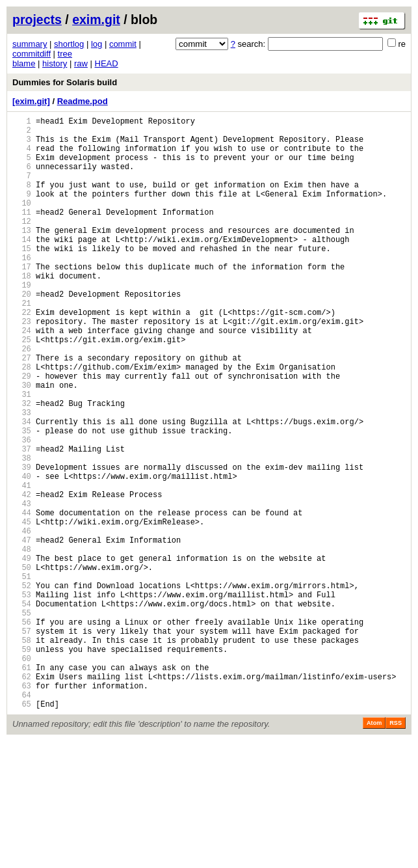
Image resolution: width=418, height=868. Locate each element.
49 (22, 654)
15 (22, 278)
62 (22, 797)
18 (22, 311)
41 (22, 565)
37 (22, 521)
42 (22, 576)
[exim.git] (31, 101)
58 (22, 753)
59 (22, 764)
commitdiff (32, 54)
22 (22, 355)
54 (22, 709)
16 (22, 289)
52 (22, 687)
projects (37, 20)
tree (65, 54)
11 (22, 233)
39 (22, 543)
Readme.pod (83, 101)
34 (22, 488)
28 (22, 421)
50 (22, 665)
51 (22, 676)
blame (24, 63)
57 (22, 742)
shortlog (69, 44)
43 (22, 587)
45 (22, 609)
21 (22, 344)
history (55, 63)
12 (22, 244)
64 (22, 820)
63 (22, 808)
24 (22, 377)
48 (22, 643)
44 (22, 598)
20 (22, 333)
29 (22, 432)
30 (22, 443)
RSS (396, 850)
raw (81, 63)
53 (22, 698)
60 (22, 775)
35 (22, 499)
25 (22, 388)
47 (22, 631)
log (97, 44)
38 (22, 532)
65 (22, 831)
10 (22, 222)
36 (22, 510)
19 (22, 322)
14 (22, 266)
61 (22, 786)
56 (22, 731)
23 (22, 366)
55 (22, 720)
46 (22, 620)
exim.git (96, 20)
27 (22, 410)
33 (22, 477)
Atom (374, 850)
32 (22, 466)
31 (22, 454)
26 (22, 399)
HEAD (107, 63)
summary (30, 44)
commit (123, 44)
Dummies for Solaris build (65, 82)
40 (22, 554)
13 (22, 255)
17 (22, 300)
